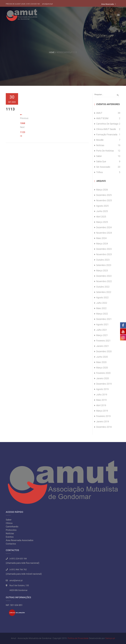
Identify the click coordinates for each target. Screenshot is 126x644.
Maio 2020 (101, 362)
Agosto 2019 (102, 389)
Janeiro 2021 (103, 346)
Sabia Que (101, 161)
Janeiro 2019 (103, 422)
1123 (23, 132)
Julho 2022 (102, 303)
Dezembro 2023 (104, 249)
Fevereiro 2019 (103, 416)
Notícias (100, 145)
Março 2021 (102, 335)
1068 (23, 123)
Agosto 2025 (102, 206)
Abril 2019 (101, 405)
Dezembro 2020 (104, 351)
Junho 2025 (102, 211)
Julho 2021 (102, 330)
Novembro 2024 (104, 233)
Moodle (100, 140)
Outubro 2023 (103, 260)
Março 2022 (102, 314)
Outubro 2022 (103, 287)
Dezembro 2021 (104, 319)
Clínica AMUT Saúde (106, 129)
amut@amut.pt (47, 4)
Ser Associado (103, 167)
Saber (99, 156)
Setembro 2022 (104, 292)
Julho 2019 (102, 395)
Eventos (10, 537)
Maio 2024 (101, 238)
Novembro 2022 (104, 281)
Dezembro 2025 (104, 195)
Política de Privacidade (78, 638)
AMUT (99, 113)
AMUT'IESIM (102, 118)
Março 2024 (102, 244)
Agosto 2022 (102, 297)
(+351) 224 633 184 (33, 4)
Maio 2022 (101, 308)
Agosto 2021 (102, 324)
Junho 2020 (102, 357)
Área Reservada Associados (20, 540)
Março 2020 (102, 368)
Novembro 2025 (104, 200)
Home (52, 52)
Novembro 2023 (104, 254)
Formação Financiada (107, 134)
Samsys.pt (110, 638)
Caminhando (12, 527)
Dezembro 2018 (104, 427)
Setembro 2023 (104, 265)
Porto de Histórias (105, 151)
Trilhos (99, 172)
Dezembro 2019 (104, 384)
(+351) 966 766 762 (18, 570)
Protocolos (11, 530)
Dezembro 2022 (104, 276)
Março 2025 (102, 222)
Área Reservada (108, 4)
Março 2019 (102, 411)
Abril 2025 (101, 217)
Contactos (11, 544)
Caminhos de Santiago (107, 124)
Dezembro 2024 (104, 227)
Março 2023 (102, 271)
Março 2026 (102, 190)
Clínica (9, 523)
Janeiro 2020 (103, 378)
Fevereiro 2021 (103, 341)
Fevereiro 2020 (103, 373)
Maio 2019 (101, 400)
